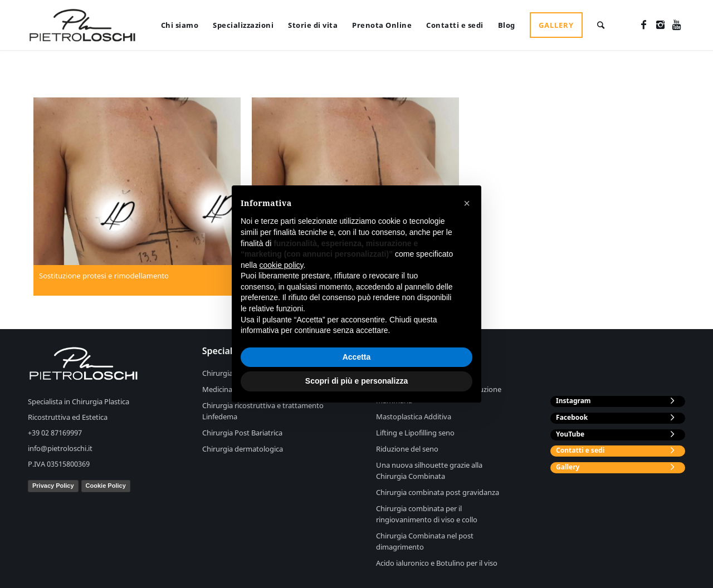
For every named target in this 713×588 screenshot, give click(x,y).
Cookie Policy (106, 486)
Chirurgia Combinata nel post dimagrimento (425, 541)
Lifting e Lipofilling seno (415, 433)
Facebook (572, 417)
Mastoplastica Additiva (414, 416)
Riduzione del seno (407, 449)
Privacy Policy (53, 486)
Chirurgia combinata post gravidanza (438, 492)
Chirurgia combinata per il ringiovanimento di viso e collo (427, 514)
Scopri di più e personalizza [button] (356, 381)
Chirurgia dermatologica (243, 449)
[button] (467, 203)
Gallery (568, 467)
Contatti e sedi (580, 450)
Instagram (573, 401)
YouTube (570, 434)
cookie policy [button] (281, 265)
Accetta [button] (357, 357)
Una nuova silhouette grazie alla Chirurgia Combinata (429, 471)
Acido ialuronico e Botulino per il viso (437, 563)
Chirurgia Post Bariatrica (242, 433)
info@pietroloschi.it (60, 448)
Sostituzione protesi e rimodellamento (104, 276)
